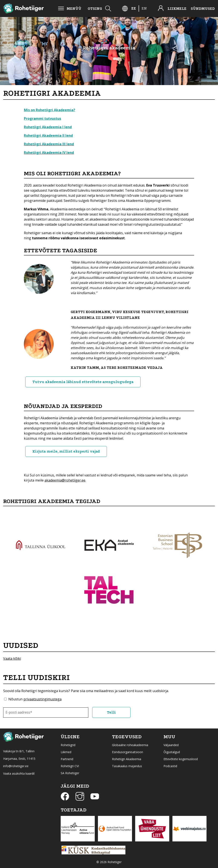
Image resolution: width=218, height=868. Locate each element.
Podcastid (170, 766)
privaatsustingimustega (42, 699)
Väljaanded (171, 745)
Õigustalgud (172, 752)
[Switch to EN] (144, 8)
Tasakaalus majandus (127, 766)
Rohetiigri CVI (70, 766)
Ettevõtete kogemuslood (181, 759)
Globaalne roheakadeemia (130, 745)
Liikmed (66, 752)
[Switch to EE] (134, 8)
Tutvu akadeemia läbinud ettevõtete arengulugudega (83, 382)
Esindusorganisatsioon (128, 752)
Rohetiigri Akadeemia (127, 759)
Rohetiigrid (68, 745)
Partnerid (67, 759)
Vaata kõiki (12, 658)
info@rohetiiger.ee (16, 766)
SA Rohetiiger (70, 773)
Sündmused (203, 9)
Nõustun (35, 699)
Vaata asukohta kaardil (19, 773)
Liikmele (177, 9)
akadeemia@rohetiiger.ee (65, 480)
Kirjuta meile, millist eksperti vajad (66, 451)
